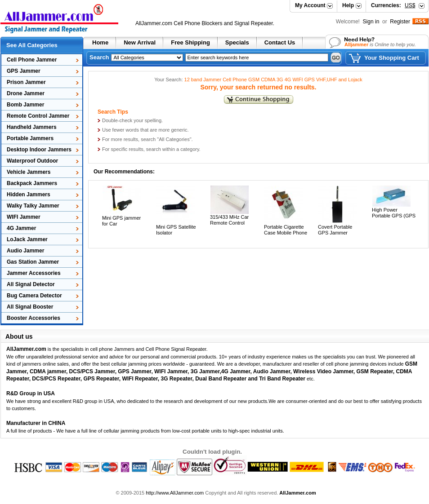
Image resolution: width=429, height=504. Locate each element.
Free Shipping (190, 42)
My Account (310, 5)
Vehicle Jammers (29, 172)
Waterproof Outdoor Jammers (30, 162)
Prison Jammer (26, 82)
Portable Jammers (30, 138)
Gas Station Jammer (33, 262)
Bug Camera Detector (34, 296)
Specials (237, 42)
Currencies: (393, 5)
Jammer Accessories (34, 273)
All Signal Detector (31, 284)
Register (400, 22)
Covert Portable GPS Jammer (335, 230)
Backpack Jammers (32, 183)
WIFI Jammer (24, 217)
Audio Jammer (25, 251)
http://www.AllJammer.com (175, 493)
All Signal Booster (30, 307)
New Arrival (140, 42)
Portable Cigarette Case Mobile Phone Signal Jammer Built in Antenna (286, 236)
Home (100, 42)
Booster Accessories (34, 318)
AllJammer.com (154, 23)
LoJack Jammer (27, 239)
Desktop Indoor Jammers (39, 150)
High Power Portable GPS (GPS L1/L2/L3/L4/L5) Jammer (394, 219)
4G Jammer (21, 228)
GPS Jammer (24, 71)
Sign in (372, 22)
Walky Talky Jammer (33, 206)
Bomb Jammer (25, 105)
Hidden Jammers (29, 195)
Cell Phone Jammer (32, 60)
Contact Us (280, 42)
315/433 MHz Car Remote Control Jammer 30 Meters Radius (231, 226)
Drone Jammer (26, 93)
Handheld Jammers (32, 127)
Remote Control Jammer (38, 116)
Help (348, 5)
